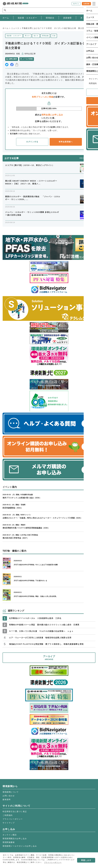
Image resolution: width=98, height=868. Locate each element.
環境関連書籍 (9, 842)
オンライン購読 (10, 835)
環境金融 (45, 36)
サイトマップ (9, 823)
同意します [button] (86, 860)
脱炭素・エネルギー (14, 36)
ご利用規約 (8, 815)
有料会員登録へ (66, 142)
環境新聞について (11, 792)
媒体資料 (7, 799)
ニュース (15, 28)
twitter (7, 65)
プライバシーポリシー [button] (53, 862)
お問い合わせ (9, 796)
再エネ (27, 36)
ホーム (6, 28)
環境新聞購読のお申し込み (15, 839)
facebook (12, 65)
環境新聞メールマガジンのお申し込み (20, 846)
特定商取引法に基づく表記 (15, 812)
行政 (54, 36)
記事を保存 (13, 59)
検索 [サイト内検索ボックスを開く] (91, 10)
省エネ (36, 36)
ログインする (32, 142)
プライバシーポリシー (13, 819)
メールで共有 (28, 59)
